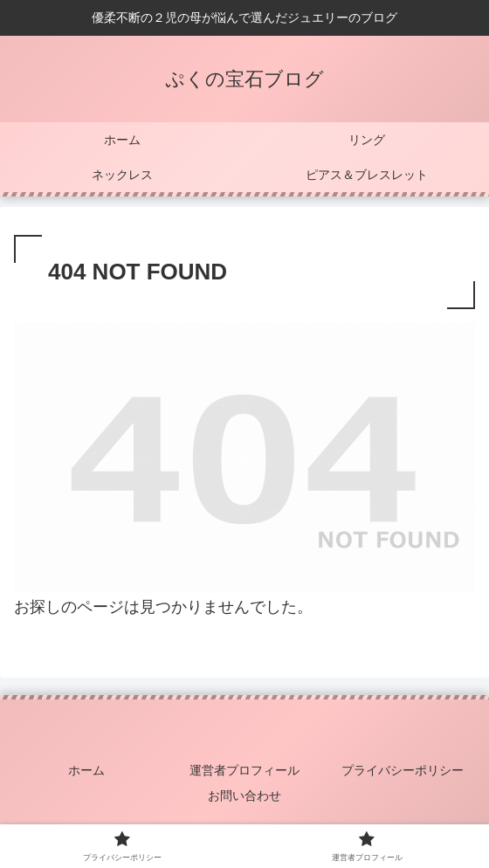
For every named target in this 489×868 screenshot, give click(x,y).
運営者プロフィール (244, 770)
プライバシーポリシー (403, 770)
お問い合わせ (244, 796)
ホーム (86, 770)
